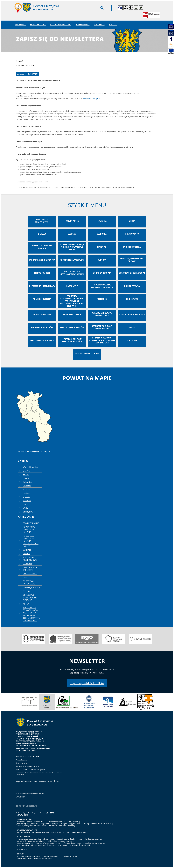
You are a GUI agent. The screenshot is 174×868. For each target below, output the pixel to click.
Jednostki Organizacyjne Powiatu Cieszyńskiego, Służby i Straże (38, 843)
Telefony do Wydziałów (69, 856)
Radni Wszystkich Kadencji (56, 822)
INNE (25, 577)
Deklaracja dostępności (80, 832)
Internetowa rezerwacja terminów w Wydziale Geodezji (36, 839)
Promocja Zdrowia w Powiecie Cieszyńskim (31, 770)
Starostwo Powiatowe (61, 25)
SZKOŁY (26, 554)
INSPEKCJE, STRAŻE (31, 587)
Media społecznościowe (41, 832)
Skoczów (27, 497)
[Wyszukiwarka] (90, 8)
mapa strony (21, 797)
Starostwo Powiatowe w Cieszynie (28, 766)
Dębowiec (27, 482)
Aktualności (20, 25)
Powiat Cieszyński (38, 25)
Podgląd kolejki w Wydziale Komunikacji (60, 841)
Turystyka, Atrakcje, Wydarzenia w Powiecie (32, 826)
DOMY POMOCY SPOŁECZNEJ (30, 569)
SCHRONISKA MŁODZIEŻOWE (30, 559)
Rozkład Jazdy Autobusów (66, 839)
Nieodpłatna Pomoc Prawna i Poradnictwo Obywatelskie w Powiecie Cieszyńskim (39, 774)
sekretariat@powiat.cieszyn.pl (33, 742)
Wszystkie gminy (30, 467)
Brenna (26, 475)
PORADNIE (28, 564)
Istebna (26, 493)
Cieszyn (26, 471)
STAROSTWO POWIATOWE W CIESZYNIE (30, 597)
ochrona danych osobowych (27, 806)
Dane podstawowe (23, 832)
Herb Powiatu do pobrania (61, 832)
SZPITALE (27, 550)
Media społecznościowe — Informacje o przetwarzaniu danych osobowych (37, 782)
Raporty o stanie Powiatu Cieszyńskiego (98, 824)
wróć (20, 61)
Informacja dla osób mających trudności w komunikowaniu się (84, 843)
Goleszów (27, 486)
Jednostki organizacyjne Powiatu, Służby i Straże (33, 824)
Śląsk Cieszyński (22, 763)
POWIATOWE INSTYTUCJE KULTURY (29, 529)
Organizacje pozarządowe (58, 845)
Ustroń (26, 504)
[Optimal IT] (51, 813)
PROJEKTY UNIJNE (31, 523)
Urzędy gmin (74, 845)
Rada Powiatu (39, 822)
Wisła (25, 508)
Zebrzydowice (29, 512)
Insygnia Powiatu (75, 824)
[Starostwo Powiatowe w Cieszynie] (39, 8)
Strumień (27, 501)
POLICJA (26, 591)
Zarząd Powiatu (73, 822)
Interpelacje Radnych (60, 824)
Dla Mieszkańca (83, 25)
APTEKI (26, 604)
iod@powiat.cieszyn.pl (91, 99)
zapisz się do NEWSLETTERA (87, 683)
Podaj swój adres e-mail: (25, 65)
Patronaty (72, 826)
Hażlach (27, 489)
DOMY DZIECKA (30, 574)
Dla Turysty (99, 25)
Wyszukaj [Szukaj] (102, 8)
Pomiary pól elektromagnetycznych (90, 839)
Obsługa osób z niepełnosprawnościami (30, 841)
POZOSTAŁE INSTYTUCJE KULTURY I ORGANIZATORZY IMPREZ (31, 541)
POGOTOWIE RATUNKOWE (29, 582)
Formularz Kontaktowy (50, 856)
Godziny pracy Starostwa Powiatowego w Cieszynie (34, 858)
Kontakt (113, 25)
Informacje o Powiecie (24, 822)
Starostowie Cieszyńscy (57, 826)
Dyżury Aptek (86, 845)
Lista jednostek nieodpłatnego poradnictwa (32, 845)
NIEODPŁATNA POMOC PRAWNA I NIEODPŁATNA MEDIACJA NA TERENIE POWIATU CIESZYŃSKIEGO (32, 614)
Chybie (26, 478)
